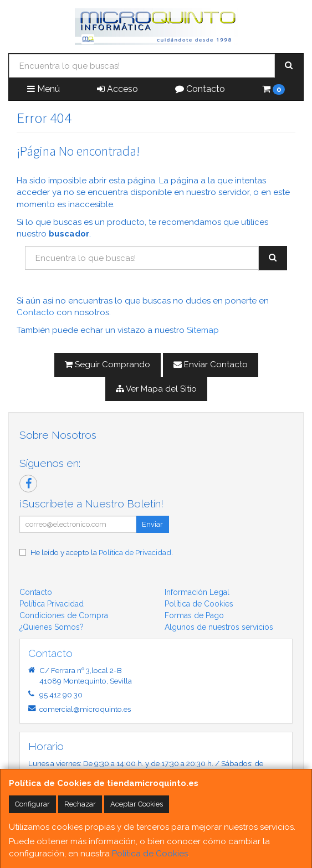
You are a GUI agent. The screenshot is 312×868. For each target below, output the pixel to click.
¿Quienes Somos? (52, 627)
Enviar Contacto (211, 364)
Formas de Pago (194, 615)
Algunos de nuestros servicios (219, 627)
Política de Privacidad (135, 552)
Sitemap (203, 330)
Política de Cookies (150, 854)
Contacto (200, 89)
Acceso (117, 89)
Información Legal (197, 592)
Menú (44, 89)
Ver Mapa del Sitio (156, 389)
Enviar (152, 524)
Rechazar (80, 804)
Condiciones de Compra (64, 615)
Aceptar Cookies (137, 804)
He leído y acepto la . (102, 552)
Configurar (32, 804)
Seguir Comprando (108, 364)
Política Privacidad (52, 604)
